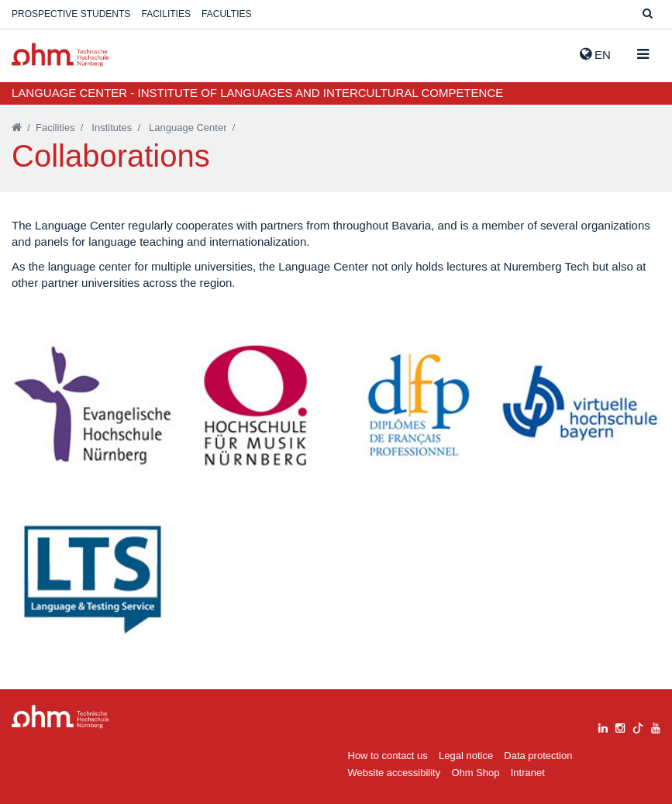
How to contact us (388, 756)
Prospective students (71, 14)
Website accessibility (395, 773)
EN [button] (595, 54)
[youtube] (656, 726)
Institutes (112, 128)
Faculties (226, 14)
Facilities (166, 14)
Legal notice (466, 756)
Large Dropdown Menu (60, 717)
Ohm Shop (475, 773)
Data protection (538, 756)
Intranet (528, 773)
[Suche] (648, 14)
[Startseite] (17, 128)
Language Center (188, 128)
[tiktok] (638, 726)
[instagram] (620, 726)
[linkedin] (603, 726)
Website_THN (60, 55)
